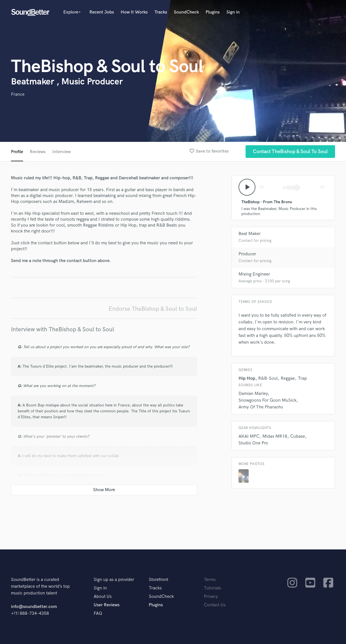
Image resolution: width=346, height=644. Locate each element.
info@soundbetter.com (34, 607)
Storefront (159, 580)
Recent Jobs (102, 12)
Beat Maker (250, 234)
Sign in (233, 12)
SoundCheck (186, 12)
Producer (247, 254)
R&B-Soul (268, 378)
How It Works (134, 12)
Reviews (38, 152)
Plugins (213, 12)
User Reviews (107, 605)
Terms (210, 580)
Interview (61, 152)
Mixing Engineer (254, 274)
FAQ (98, 613)
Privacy (211, 597)
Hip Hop (247, 378)
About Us (103, 597)
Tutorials (213, 588)
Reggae (288, 378)
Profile (17, 152)
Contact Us (215, 605)
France (18, 94)
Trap (302, 378)
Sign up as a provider (114, 580)
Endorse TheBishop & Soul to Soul (153, 309)
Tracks (161, 12)
